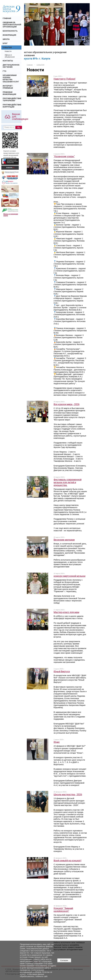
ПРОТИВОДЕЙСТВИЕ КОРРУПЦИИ (12, 106)
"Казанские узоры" (64, 156)
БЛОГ (5, 43)
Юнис (57, 742)
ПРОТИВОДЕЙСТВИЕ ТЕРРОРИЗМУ (12, 99)
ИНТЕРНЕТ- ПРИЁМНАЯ (8, 87)
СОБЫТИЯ (7, 47)
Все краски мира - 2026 (67, 404)
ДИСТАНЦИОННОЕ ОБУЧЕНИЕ (11, 66)
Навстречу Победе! (65, 79)
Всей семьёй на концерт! (68, 861)
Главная (30, 65)
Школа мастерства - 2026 (68, 794)
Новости (8, 51)
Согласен (64, 960)
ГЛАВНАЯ (7, 18)
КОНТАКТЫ (8, 61)
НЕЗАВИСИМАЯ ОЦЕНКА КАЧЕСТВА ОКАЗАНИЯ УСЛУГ (11, 78)
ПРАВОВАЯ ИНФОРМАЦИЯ (9, 93)
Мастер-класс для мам (66, 612)
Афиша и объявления (10, 56)
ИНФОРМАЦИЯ (9, 35)
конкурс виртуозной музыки (69, 576)
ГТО (4, 71)
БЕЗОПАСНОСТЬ (10, 31)
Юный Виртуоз (62, 671)
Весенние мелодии (64, 540)
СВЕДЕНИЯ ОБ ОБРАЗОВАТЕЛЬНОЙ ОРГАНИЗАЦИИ (12, 25)
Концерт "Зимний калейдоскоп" (63, 910)
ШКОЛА (6, 39)
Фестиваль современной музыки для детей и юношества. (68, 482)
